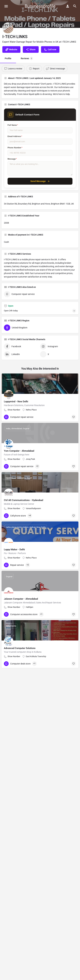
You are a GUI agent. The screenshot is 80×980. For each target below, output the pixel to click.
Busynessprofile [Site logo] (40, 6)
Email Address (15, 136)
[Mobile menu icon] (6, 6)
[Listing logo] (8, 28)
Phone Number (15, 148)
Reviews (27, 58)
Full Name (13, 125)
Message (12, 159)
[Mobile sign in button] (68, 6)
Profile (8, 58)
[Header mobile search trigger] (75, 6)
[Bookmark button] (74, 417)
